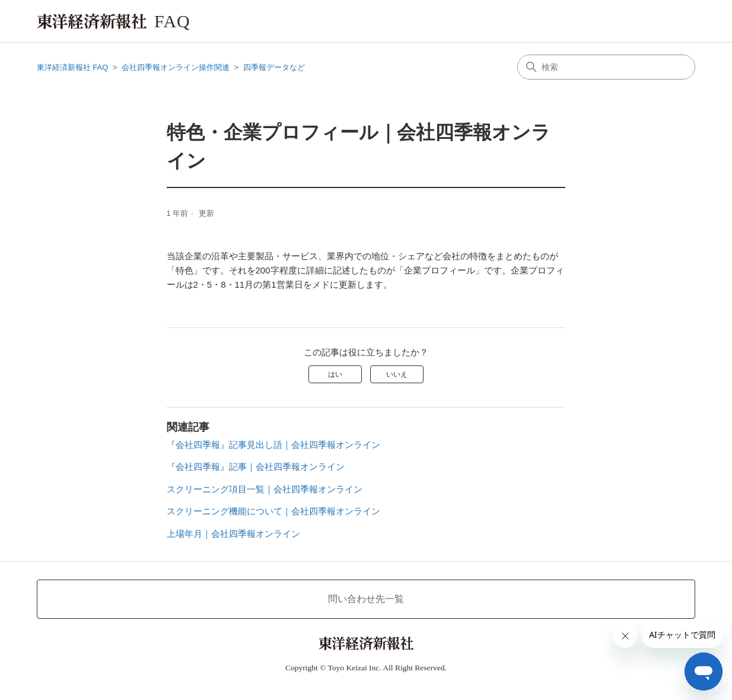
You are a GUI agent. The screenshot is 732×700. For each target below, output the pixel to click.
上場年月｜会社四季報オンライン (233, 534)
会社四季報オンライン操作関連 (176, 67)
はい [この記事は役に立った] (335, 374)
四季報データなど (274, 67)
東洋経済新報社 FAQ (73, 67)
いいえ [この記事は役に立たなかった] (397, 374)
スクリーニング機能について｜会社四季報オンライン (273, 511)
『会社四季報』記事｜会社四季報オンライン (256, 467)
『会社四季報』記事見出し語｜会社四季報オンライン (273, 445)
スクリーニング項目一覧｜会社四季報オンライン (265, 489)
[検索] (606, 67)
